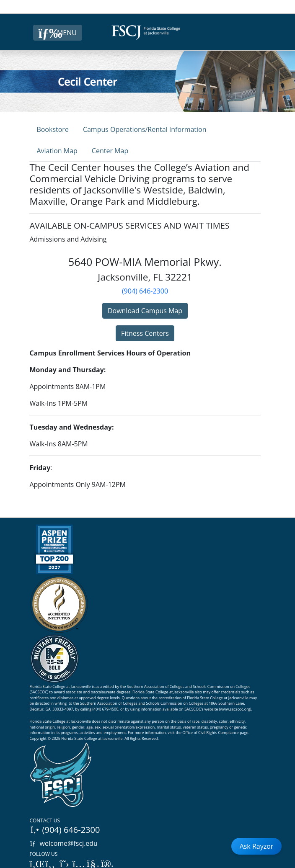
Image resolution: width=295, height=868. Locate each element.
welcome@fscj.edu (63, 843)
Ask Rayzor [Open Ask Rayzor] (257, 846)
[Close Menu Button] (58, 33)
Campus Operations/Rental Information (145, 129)
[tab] (52, 129)
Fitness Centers (145, 333)
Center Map (110, 151)
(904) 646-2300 (145, 291)
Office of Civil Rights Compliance (211, 733)
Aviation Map (57, 151)
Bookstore (52, 129)
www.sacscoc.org (235, 709)
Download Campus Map (145, 311)
